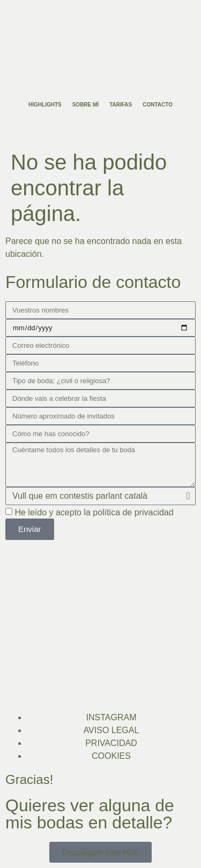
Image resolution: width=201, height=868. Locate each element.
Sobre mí (85, 105)
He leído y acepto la (94, 512)
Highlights (45, 105)
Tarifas (121, 105)
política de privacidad (133, 512)
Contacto (158, 105)
